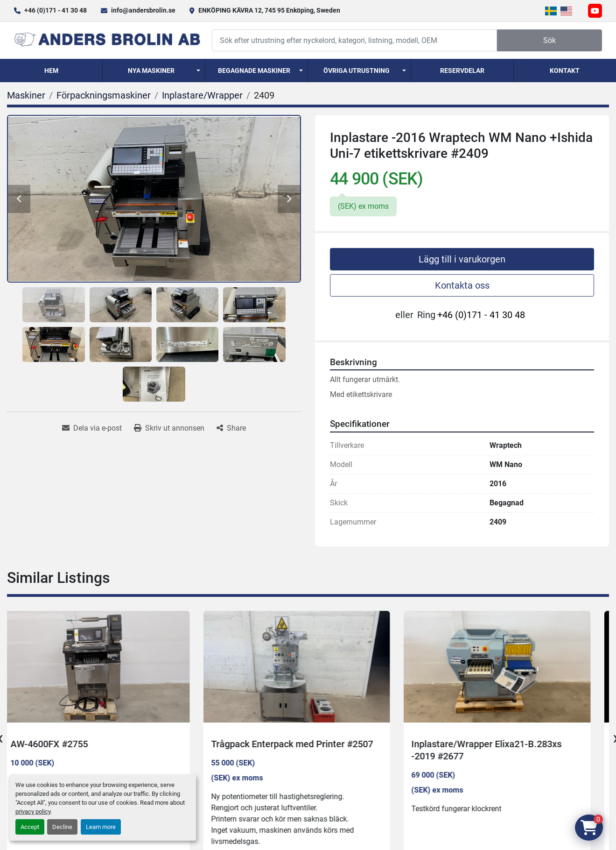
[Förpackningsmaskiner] (104, 95)
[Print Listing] (169, 428)
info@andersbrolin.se (143, 10)
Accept (30, 827)
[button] (154, 71)
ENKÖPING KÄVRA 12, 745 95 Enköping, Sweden (269, 10)
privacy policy (33, 811)
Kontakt (565, 71)
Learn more (101, 827)
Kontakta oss (462, 285)
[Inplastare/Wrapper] (202, 95)
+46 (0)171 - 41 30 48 (56, 10)
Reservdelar (462, 71)
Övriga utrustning (357, 71)
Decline (62, 827)
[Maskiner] (26, 95)
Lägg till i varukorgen (462, 259)
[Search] (354, 40)
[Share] (231, 428)
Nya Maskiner (151, 71)
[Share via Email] (92, 428)
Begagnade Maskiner (254, 71)
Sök (549, 40)
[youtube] (595, 11)
